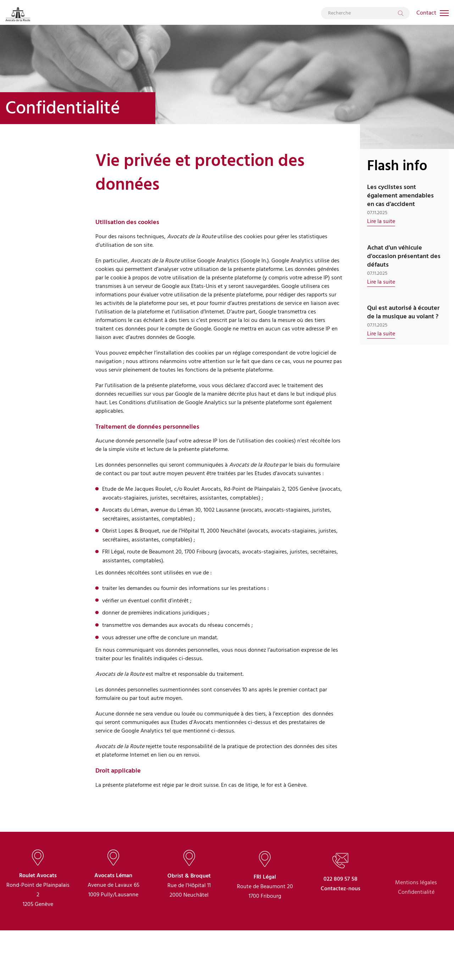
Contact (426, 13)
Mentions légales (416, 912)
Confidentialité (416, 922)
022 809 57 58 (340, 906)
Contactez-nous (340, 915)
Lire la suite (381, 221)
